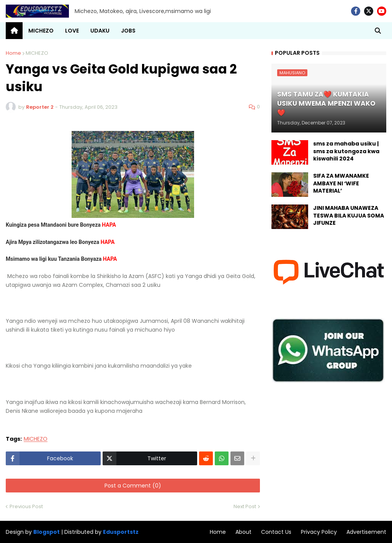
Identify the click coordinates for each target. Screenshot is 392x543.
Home (13, 53)
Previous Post (26, 506)
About (243, 532)
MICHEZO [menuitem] (41, 31)
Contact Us (276, 532)
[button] (378, 31)
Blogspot (47, 532)
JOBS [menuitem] (128, 31)
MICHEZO (37, 53)
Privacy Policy (319, 532)
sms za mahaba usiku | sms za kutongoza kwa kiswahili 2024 (346, 151)
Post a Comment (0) (133, 486)
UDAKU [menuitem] (100, 31)
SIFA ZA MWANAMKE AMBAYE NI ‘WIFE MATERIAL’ (341, 183)
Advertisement (366, 532)
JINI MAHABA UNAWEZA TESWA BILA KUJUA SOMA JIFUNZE (349, 216)
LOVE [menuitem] (72, 31)
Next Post (245, 506)
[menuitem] (14, 31)
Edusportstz (121, 532)
